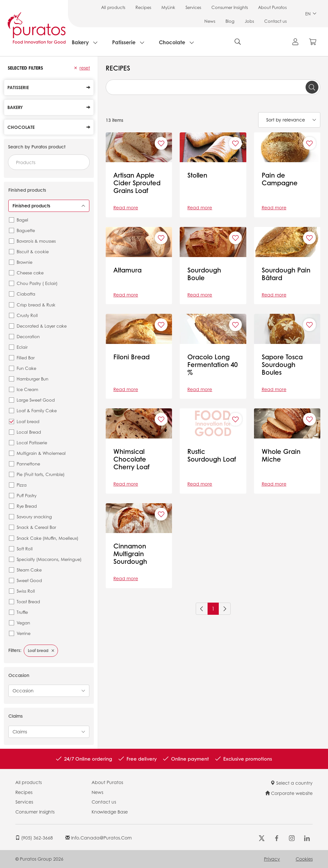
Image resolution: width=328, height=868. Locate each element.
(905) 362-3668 (34, 838)
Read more (126, 207)
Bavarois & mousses (36, 241)
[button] (76, 68)
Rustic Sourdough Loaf (212, 455)
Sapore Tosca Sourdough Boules (282, 364)
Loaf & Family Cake (37, 410)
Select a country (291, 783)
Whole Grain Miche (281, 455)
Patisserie (124, 42)
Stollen (197, 175)
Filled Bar (26, 358)
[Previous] (202, 609)
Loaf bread (28, 421)
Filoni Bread (131, 357)
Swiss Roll (26, 591)
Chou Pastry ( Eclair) (37, 283)
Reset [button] (85, 68)
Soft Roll (25, 549)
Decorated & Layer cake (42, 326)
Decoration (28, 336)
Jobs (249, 21)
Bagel (22, 220)
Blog (230, 21)
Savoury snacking (34, 517)
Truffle (22, 612)
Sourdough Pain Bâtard (286, 274)
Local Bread (29, 432)
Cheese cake (30, 273)
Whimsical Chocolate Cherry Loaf (131, 459)
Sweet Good (29, 580)
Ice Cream (27, 389)
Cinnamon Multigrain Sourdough (130, 554)
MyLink (168, 7)
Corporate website (289, 793)
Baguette (26, 230)
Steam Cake (29, 570)
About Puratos (272, 7)
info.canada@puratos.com (98, 838)
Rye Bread (27, 506)
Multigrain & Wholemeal (41, 453)
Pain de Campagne (280, 179)
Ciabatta (26, 294)
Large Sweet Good (36, 400)
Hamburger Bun (33, 379)
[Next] (225, 609)
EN (311, 14)
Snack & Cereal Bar (36, 527)
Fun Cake (26, 368)
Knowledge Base (110, 812)
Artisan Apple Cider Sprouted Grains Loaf (137, 183)
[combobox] (49, 162)
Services (193, 7)
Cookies (304, 859)
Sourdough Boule (204, 274)
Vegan (23, 623)
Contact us (275, 21)
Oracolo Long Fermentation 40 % (213, 364)
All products (113, 7)
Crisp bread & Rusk (36, 305)
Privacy (272, 859)
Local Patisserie (32, 442)
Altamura (127, 270)
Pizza (22, 485)
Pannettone (28, 464)
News (210, 21)
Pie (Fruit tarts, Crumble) (41, 474)
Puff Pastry (27, 495)
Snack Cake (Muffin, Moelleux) (48, 538)
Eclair (22, 347)
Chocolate (172, 42)
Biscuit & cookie (33, 251)
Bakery (80, 42)
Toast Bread (28, 601)
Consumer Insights (230, 7)
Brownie (25, 262)
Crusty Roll (27, 315)
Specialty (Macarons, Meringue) (49, 559)
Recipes (143, 7)
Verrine (24, 633)
